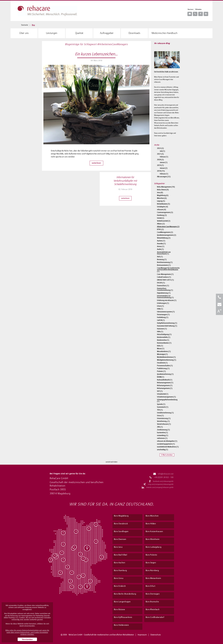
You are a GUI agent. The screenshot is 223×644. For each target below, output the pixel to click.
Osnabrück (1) (162, 363)
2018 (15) (161, 171)
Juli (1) (162, 151)
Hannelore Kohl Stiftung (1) (167, 326)
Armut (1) (161, 246)
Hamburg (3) (162, 215)
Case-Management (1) (165, 274)
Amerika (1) (161, 244)
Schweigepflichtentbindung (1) (167, 401)
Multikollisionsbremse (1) (166, 357)
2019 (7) (160, 165)
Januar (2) (164, 168)
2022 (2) (160, 148)
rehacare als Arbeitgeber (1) (167, 441)
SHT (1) (160, 391)
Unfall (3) (161, 218)
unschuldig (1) (162, 450)
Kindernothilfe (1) (164, 337)
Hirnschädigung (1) (164, 334)
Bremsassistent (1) (164, 265)
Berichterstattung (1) (165, 262)
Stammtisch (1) (163, 407)
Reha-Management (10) (166, 187)
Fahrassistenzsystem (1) (166, 312)
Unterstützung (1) (164, 418)
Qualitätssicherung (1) (165, 374)
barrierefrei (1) (162, 433)
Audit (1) (160, 249)
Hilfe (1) (160, 332)
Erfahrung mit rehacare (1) (167, 300)
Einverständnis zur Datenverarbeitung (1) (165, 297)
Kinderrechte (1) (163, 340)
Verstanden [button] (27, 639)
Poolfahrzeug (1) (163, 368)
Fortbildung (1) (163, 317)
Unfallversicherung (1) (165, 413)
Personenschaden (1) (165, 366)
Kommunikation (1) (164, 343)
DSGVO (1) (161, 283)
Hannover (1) (162, 329)
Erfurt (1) (160, 306)
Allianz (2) (161, 224)
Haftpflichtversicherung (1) (167, 323)
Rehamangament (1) (165, 385)
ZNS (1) (160, 427)
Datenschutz (156, 635)
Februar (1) (164, 157)
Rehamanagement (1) (165, 383)
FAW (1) (160, 309)
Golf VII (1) (161, 320)
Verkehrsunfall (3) (164, 221)
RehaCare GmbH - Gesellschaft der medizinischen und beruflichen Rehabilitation (101, 635)
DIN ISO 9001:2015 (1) (165, 280)
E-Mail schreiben (167, 455)
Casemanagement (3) (165, 212)
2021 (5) (160, 154)
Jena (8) (160, 193)
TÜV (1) (160, 410)
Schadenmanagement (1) (166, 397)
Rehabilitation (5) (163, 204)
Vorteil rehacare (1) (164, 424)
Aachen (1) (161, 241)
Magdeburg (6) (163, 195)
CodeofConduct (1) (164, 277)
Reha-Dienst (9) (163, 190)
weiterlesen (96, 163)
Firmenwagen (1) (163, 315)
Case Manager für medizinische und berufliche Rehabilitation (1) (168, 270)
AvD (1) (160, 257)
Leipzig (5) (161, 201)
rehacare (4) (161, 210)
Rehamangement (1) (165, 388)
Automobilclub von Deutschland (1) (164, 253)
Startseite (25, 25)
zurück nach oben (111, 462)
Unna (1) (160, 416)
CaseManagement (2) (165, 232)
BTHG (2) (160, 229)
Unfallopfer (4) (162, 207)
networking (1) (163, 435)
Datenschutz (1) (163, 286)
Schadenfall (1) (163, 394)
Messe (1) (161, 349)
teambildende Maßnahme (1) (168, 447)
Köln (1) (160, 346)
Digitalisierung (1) (164, 293)
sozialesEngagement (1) (166, 444)
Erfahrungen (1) (163, 303)
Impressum (142, 635)
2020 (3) (160, 160)
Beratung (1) (162, 260)
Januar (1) (164, 162)
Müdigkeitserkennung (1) (167, 360)
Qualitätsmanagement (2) (167, 235)
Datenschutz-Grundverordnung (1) (165, 289)
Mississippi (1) (162, 354)
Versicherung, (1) (163, 421)
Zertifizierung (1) (163, 430)
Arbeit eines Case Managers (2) (168, 227)
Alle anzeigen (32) (164, 177)
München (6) (162, 198)
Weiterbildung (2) (164, 238)
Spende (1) (161, 404)
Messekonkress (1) (164, 351)
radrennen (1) (162, 438)
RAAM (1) (161, 377)
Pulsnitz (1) (161, 371)
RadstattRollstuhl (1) (165, 380)
